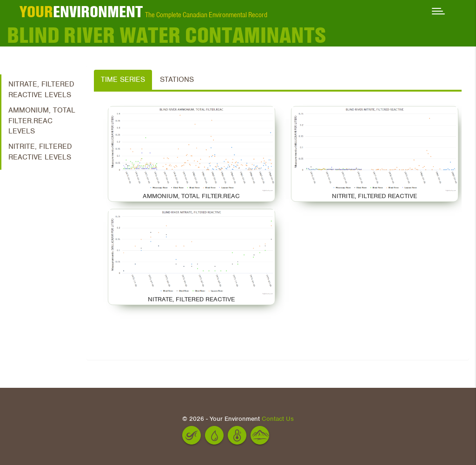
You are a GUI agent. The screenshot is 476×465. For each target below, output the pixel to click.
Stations (177, 80)
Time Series (123, 80)
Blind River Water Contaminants (166, 35)
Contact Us (278, 419)
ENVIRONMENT (81, 12)
